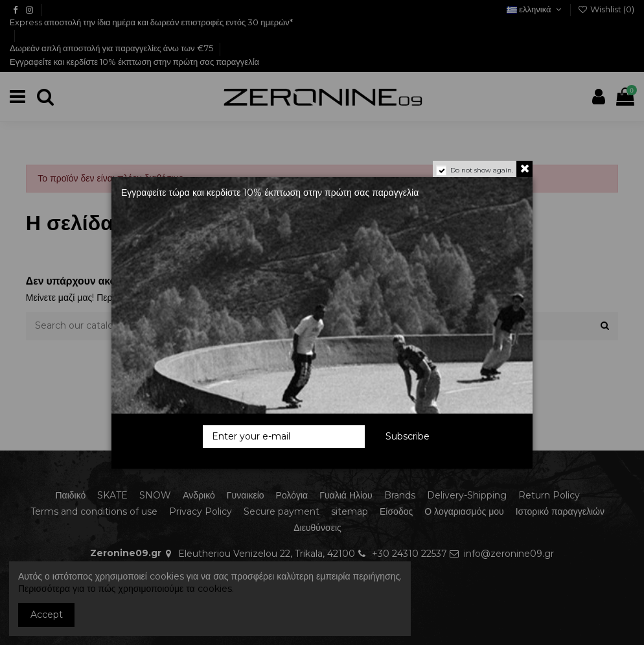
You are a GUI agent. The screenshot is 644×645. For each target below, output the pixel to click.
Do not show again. (482, 170)
